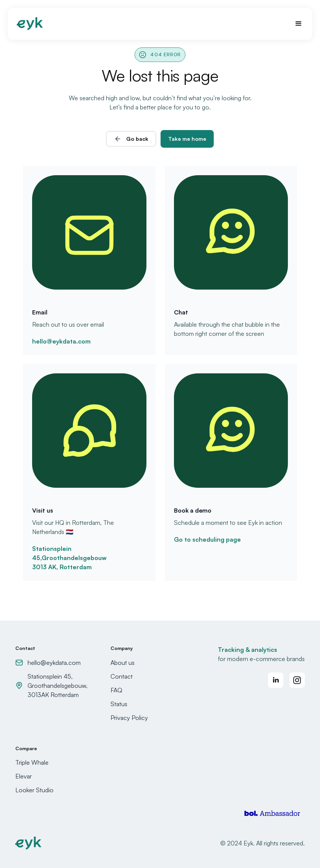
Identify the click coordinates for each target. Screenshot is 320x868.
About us (123, 663)
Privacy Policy (129, 718)
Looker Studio (34, 790)
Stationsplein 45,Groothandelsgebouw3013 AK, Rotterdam (69, 558)
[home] (30, 24)
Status (119, 704)
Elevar (24, 776)
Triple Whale (32, 762)
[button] (295, 24)
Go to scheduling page (207, 539)
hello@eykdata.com (61, 341)
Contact (122, 676)
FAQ (116, 690)
